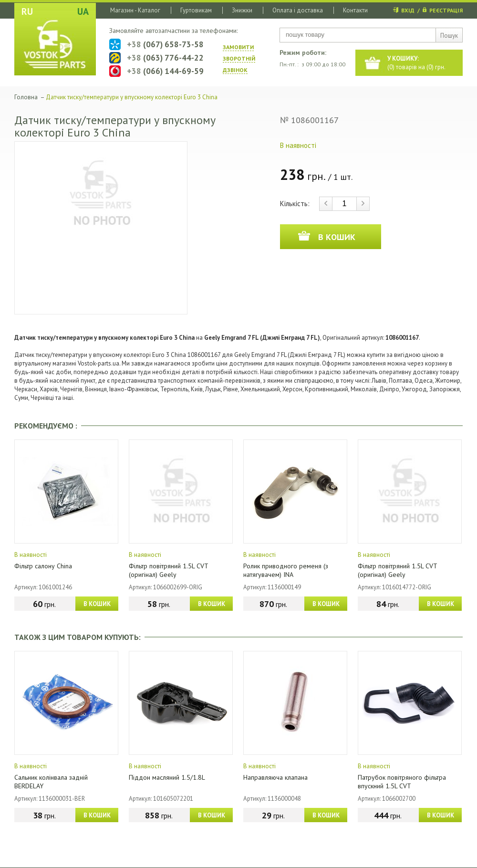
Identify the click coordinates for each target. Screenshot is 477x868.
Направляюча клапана (275, 777)
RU (27, 11)
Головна (26, 97)
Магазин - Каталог (135, 10)
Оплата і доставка (298, 10)
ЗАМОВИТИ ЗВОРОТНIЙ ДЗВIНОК (239, 58)
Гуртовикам (196, 10)
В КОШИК (97, 604)
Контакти (355, 10)
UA (83, 11)
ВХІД (408, 10)
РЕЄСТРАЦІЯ (446, 10)
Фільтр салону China (43, 566)
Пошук (449, 36)
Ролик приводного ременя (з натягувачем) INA (286, 570)
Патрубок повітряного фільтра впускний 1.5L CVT (402, 782)
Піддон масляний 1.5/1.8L (167, 777)
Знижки (242, 10)
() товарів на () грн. (416, 63)
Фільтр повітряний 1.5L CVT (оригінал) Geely (168, 570)
